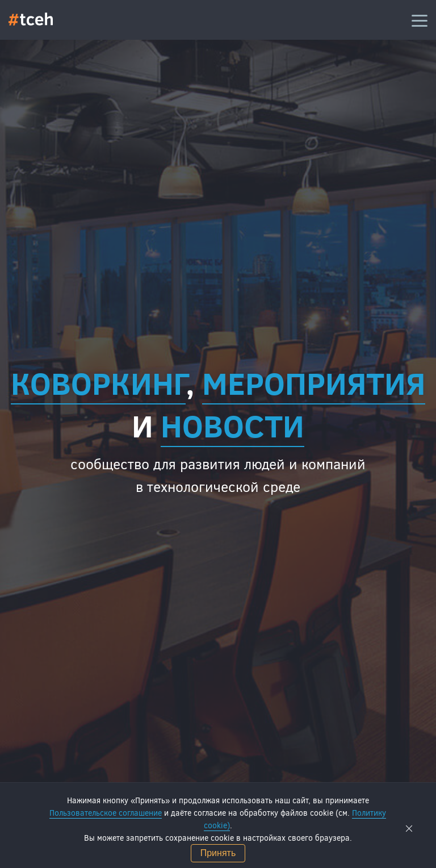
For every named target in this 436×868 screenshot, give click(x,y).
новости (232, 425)
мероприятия (314, 382)
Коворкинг (98, 382)
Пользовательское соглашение (106, 813)
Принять (218, 853)
